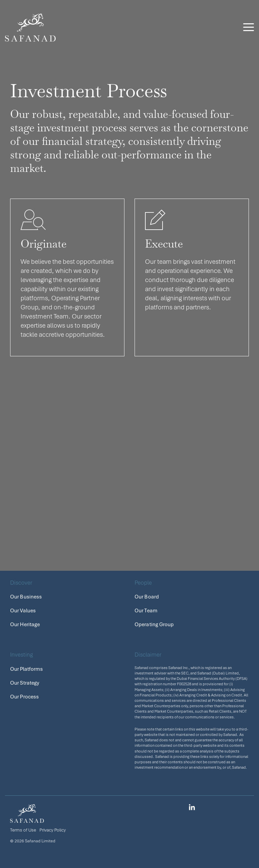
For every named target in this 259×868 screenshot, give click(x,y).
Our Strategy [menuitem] (25, 683)
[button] (249, 27)
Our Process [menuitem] (24, 697)
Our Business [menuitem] (26, 597)
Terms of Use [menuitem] (23, 830)
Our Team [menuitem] (146, 611)
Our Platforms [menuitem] (26, 669)
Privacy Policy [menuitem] (53, 830)
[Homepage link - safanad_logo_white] (27, 819)
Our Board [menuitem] (147, 597)
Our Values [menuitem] (23, 611)
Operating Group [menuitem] (154, 624)
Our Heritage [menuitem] (25, 624)
